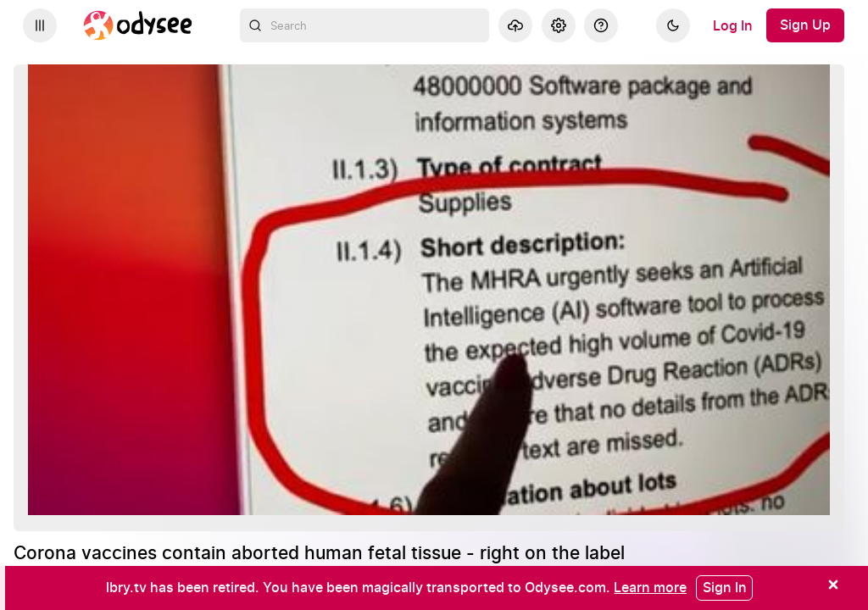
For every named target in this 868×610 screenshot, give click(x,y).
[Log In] (733, 25)
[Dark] (673, 25)
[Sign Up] (805, 25)
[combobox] (365, 25)
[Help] (601, 25)
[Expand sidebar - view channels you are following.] (40, 25)
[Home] (138, 25)
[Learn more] (650, 587)
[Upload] (515, 25)
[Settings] (559, 25)
